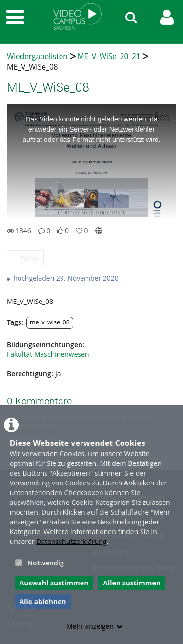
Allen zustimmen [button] (132, 583)
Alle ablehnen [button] (43, 601)
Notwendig (40, 563)
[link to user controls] (167, 17)
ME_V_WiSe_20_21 (109, 56)
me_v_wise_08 (50, 322)
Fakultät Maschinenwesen (48, 354)
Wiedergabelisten (37, 56)
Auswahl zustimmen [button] (54, 583)
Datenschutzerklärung (71, 541)
